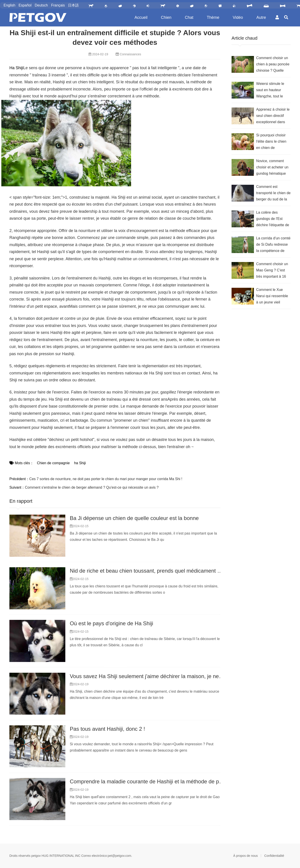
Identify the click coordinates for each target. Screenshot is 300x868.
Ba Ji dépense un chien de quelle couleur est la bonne (134, 518)
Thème (213, 17)
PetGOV (38, 17)
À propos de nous (246, 856)
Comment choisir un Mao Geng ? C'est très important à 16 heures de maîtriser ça (272, 271)
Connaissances (130, 54)
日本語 (73, 5)
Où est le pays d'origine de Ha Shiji (112, 623)
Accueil (141, 17)
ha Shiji (80, 463)
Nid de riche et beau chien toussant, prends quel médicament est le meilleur (160, 571)
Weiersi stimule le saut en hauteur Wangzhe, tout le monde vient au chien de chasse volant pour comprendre (273, 91)
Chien (166, 17)
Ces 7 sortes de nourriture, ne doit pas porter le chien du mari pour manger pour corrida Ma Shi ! (106, 479)
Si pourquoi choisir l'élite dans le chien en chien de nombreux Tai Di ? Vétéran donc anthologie (271, 142)
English (9, 5)
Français (58, 5)
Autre (261, 17)
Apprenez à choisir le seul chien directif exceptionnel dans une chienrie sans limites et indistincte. (273, 116)
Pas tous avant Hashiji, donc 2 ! (107, 729)
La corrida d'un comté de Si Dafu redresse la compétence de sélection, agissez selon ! (273, 245)
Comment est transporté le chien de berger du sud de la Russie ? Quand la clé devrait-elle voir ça (273, 194)
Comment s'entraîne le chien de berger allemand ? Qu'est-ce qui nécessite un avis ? (92, 487)
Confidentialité (274, 856)
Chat (189, 17)
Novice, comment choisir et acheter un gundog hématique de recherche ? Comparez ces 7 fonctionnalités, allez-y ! (273, 168)
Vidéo (238, 17)
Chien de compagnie (53, 463)
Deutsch (41, 5)
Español (25, 5)
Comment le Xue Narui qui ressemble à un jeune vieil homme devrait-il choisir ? (272, 297)
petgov (36, 856)
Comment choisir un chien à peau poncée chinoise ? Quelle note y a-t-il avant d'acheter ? (273, 65)
